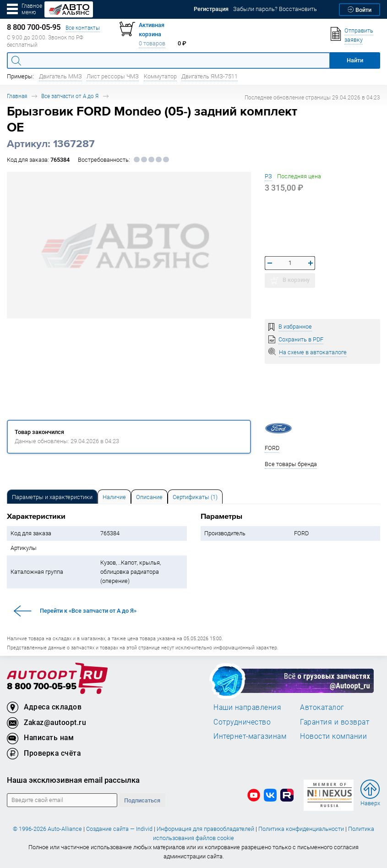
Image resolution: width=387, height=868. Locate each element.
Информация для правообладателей (205, 829)
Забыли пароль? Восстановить (275, 9)
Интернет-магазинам (250, 736)
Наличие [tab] (114, 497)
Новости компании (333, 736)
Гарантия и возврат (335, 722)
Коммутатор (160, 76)
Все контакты (83, 28)
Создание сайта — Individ (119, 829)
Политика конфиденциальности (301, 829)
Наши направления (247, 707)
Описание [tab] (149, 497)
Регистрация (211, 9)
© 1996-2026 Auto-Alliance (47, 829)
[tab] (52, 497)
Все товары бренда (291, 464)
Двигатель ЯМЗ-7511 (210, 76)
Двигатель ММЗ (60, 76)
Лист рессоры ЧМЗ (113, 76)
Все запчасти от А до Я (70, 96)
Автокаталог (322, 707)
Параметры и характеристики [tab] (52, 497)
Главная (17, 96)
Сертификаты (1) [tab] (195, 497)
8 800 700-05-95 (42, 687)
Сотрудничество (242, 722)
